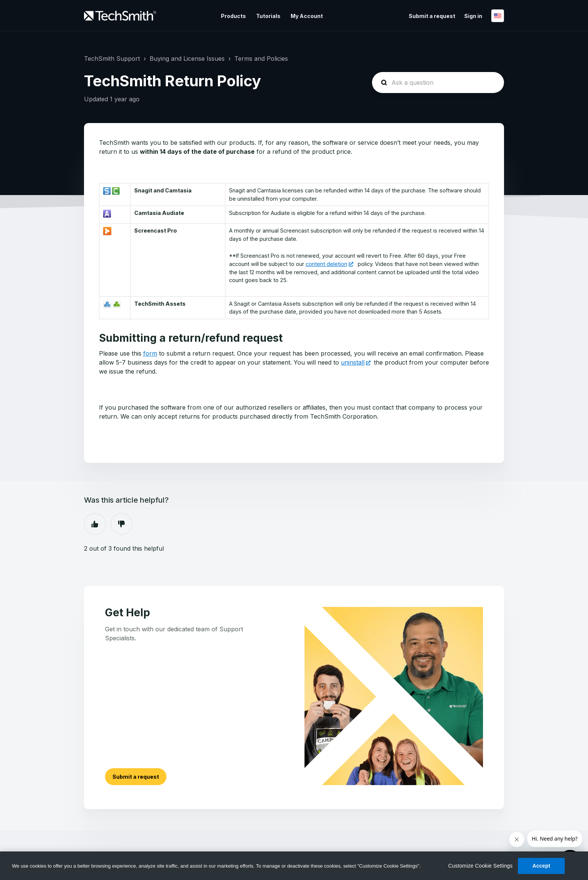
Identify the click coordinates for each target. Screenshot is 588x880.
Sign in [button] (473, 16)
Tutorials (268, 16)
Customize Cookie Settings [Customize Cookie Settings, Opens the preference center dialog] (480, 866)
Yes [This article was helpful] (95, 524)
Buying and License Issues (187, 59)
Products (233, 16)
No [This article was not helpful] (121, 524)
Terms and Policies (261, 59)
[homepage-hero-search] (438, 83)
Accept (541, 866)
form (150, 353)
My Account (307, 16)
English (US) (498, 16)
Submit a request (432, 16)
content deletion (326, 264)
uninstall (353, 362)
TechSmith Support (112, 59)
